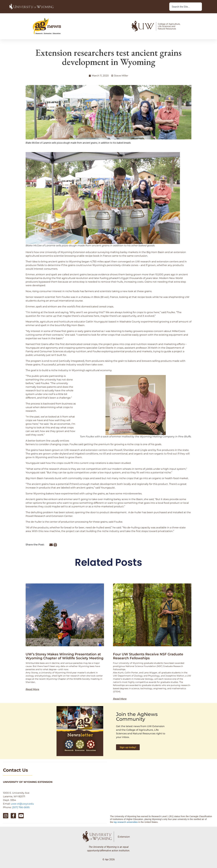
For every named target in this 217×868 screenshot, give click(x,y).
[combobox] (186, 7)
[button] (51, 545)
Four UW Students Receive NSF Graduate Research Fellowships (148, 656)
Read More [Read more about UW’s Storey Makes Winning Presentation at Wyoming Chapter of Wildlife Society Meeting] (32, 689)
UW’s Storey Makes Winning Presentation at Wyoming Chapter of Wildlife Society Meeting (64, 656)
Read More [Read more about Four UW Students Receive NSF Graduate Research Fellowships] (120, 699)
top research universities (126, 822)
